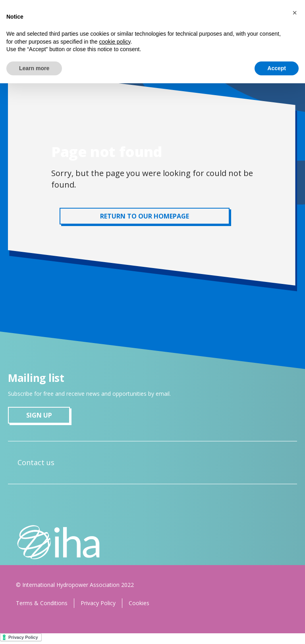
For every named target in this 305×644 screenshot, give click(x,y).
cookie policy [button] (115, 42)
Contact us (36, 462)
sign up (39, 415)
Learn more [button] (34, 68)
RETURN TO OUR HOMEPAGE (145, 216)
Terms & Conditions (42, 603)
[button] (295, 13)
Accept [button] (277, 68)
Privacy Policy (98, 603)
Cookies (139, 603)
